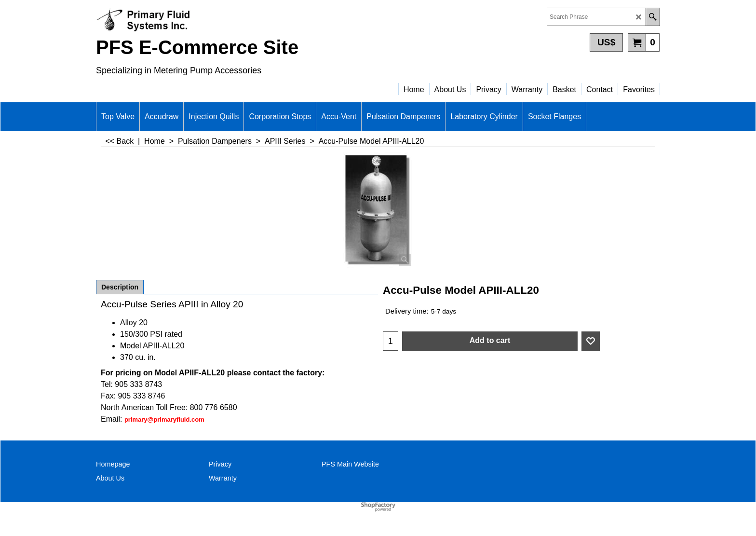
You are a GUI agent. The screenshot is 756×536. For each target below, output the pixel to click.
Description (120, 287)
